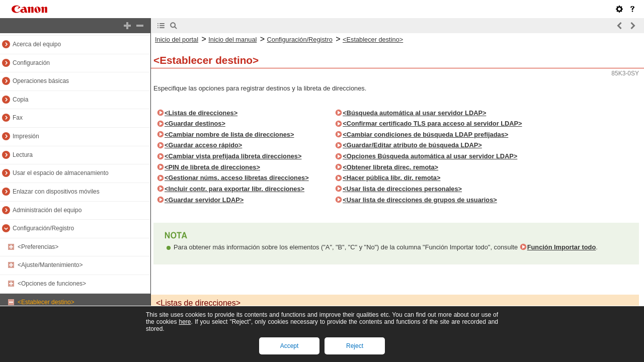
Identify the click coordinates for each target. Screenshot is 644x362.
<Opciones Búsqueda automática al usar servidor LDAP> (430, 156)
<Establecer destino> (46, 302)
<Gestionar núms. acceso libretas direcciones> (237, 178)
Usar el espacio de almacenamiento (61, 173)
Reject (355, 346)
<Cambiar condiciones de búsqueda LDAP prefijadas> (425, 134)
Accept (290, 346)
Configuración (31, 63)
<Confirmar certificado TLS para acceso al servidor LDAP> (432, 123)
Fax (18, 118)
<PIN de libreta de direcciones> (212, 167)
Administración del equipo (47, 210)
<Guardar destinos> (195, 123)
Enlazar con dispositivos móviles (56, 192)
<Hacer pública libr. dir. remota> (391, 178)
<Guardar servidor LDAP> (204, 200)
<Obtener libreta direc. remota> (390, 167)
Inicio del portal (177, 39)
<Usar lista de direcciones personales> (402, 189)
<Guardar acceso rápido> (203, 145)
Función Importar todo (562, 247)
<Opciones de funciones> (52, 284)
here (185, 322)
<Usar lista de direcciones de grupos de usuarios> (420, 200)
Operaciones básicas (41, 81)
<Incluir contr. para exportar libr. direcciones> (234, 189)
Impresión (26, 136)
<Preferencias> (38, 247)
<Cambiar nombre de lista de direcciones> (229, 134)
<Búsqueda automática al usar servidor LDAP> (414, 113)
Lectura (23, 155)
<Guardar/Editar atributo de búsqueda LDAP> (412, 145)
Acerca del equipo (37, 44)
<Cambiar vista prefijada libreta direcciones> (233, 156)
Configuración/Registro (43, 228)
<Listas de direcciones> (201, 113)
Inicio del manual (232, 39)
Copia (20, 100)
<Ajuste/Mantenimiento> (50, 265)
